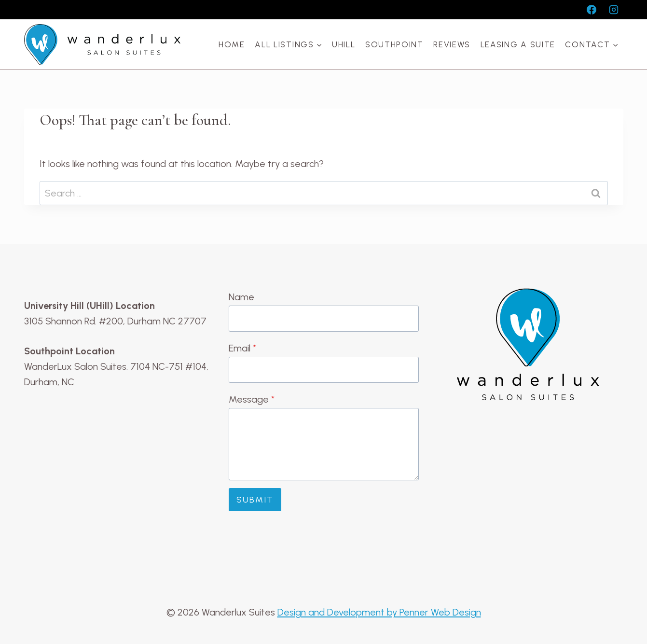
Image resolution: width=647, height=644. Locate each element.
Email (242, 348)
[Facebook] (592, 10)
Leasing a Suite (518, 44)
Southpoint (394, 44)
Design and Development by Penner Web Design (379, 612)
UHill (344, 44)
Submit (255, 500)
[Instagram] (614, 10)
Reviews (452, 44)
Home (232, 44)
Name (241, 297)
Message (252, 399)
